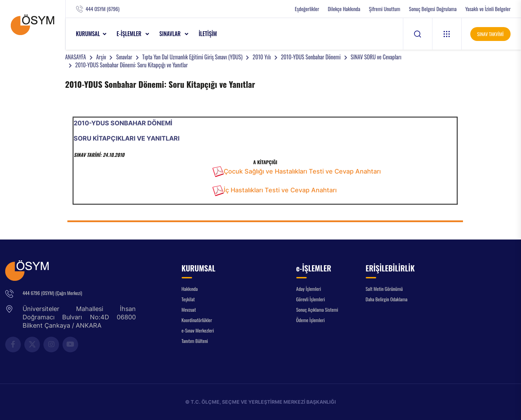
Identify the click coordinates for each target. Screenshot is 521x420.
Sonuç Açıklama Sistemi (317, 309)
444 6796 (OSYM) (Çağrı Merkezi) (52, 293)
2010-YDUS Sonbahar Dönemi (311, 57)
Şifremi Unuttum (384, 9)
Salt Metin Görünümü (384, 289)
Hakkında (190, 289)
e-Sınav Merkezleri (198, 330)
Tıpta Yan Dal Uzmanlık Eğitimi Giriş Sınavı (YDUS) (193, 57)
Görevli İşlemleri (311, 299)
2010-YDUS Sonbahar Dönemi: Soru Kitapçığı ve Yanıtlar (132, 65)
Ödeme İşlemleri (311, 320)
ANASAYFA (76, 57)
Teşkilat (188, 299)
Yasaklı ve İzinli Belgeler (488, 9)
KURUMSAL (88, 34)
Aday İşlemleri (309, 289)
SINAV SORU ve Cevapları (376, 57)
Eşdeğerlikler (307, 9)
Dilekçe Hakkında (344, 9)
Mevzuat (189, 309)
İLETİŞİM (208, 34)
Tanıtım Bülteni (195, 341)
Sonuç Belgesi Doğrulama (433, 9)
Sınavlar (124, 57)
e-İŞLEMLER (130, 34)
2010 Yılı (262, 57)
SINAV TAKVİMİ (490, 34)
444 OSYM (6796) (103, 9)
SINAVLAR (171, 34)
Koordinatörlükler (197, 320)
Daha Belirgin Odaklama (387, 299)
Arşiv (101, 57)
